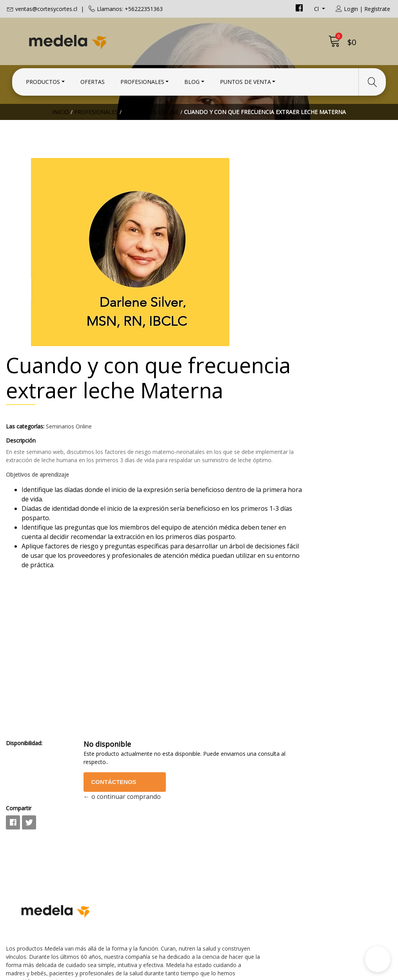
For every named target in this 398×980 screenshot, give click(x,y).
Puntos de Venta (245, 79)
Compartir (218, 683)
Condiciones (223, 791)
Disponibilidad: (223, 618)
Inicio (61, 135)
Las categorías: (224, 266)
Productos (43, 79)
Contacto (218, 780)
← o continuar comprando (293, 671)
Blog (192, 79)
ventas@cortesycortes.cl (46, 9)
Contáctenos (287, 657)
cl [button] (317, 9)
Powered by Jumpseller (268, 972)
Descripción (220, 280)
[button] (378, 959)
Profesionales (142, 79)
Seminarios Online (151, 135)
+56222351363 (127, 811)
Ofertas (93, 79)
